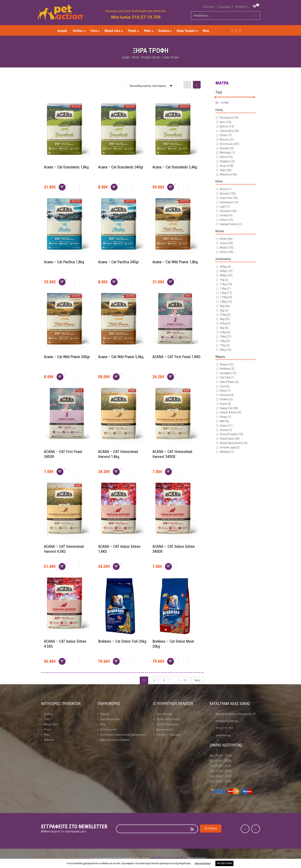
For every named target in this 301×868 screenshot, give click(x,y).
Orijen (226, 426)
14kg (225, 341)
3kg (224, 310)
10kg (226, 336)
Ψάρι (226, 170)
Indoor (226, 220)
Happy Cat (229, 408)
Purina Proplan (232, 434)
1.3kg (226, 284)
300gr (225, 267)
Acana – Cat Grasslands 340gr (121, 167)
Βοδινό (227, 126)
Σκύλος (49, 714)
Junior (226, 243)
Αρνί (225, 122)
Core (225, 386)
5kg (224, 328)
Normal (228, 194)
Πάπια (226, 157)
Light (225, 207)
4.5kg (225, 323)
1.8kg (226, 302)
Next (198, 680)
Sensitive (228, 211)
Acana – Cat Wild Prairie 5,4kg (121, 357)
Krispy (225, 417)
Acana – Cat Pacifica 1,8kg (64, 262)
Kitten (226, 239)
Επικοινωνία (108, 729)
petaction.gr (223, 735)
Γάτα (135, 58)
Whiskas (227, 452)
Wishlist (240, 7)
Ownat (226, 430)
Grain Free (229, 198)
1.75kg (226, 297)
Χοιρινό (227, 166)
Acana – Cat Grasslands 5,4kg (175, 167)
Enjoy (225, 391)
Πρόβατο (227, 161)
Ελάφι (226, 135)
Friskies (226, 399)
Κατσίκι (227, 139)
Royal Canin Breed (234, 443)
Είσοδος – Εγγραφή (217, 7)
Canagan (228, 373)
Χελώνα (49, 740)
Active (226, 189)
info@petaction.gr (227, 721)
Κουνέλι (227, 148)
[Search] (256, 16)
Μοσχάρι (227, 153)
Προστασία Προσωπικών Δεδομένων (123, 735)
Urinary (226, 215)
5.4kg (225, 332)
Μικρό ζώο (51, 724)
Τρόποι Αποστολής (168, 719)
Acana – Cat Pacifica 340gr (118, 262)
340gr (226, 271)
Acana (227, 364)
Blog (103, 724)
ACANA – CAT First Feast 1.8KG (176, 357)
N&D (224, 421)
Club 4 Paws (229, 382)
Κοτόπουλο (229, 144)
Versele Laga (230, 447)
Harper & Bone (231, 412)
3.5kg (225, 315)
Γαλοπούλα (229, 131)
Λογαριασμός (165, 729)
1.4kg (225, 289)
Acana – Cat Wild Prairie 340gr (67, 357)
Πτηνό (48, 729)
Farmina (227, 395)
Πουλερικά (229, 118)
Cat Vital (227, 377)
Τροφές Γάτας (150, 58)
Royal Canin (230, 439)
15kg (225, 345)
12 (185, 680)
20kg (226, 350)
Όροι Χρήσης (164, 714)
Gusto (225, 404)
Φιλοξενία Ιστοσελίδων (169, 858)
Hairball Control (231, 224)
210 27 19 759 (225, 728)
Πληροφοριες (109, 704)
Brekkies (227, 369)
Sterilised (229, 202)
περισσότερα (203, 863)
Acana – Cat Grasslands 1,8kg (66, 167)
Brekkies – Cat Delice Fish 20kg (122, 641)
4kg (225, 319)
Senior (227, 252)
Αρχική (105, 714)
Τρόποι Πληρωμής (168, 724)
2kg (225, 306)
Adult (227, 248)
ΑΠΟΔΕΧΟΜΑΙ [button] (224, 863)
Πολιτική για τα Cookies (115, 740)
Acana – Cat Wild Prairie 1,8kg (175, 262)
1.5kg (226, 293)
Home (126, 58)
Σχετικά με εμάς (110, 719)
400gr (226, 275)
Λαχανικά (228, 174)
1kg (224, 280)
